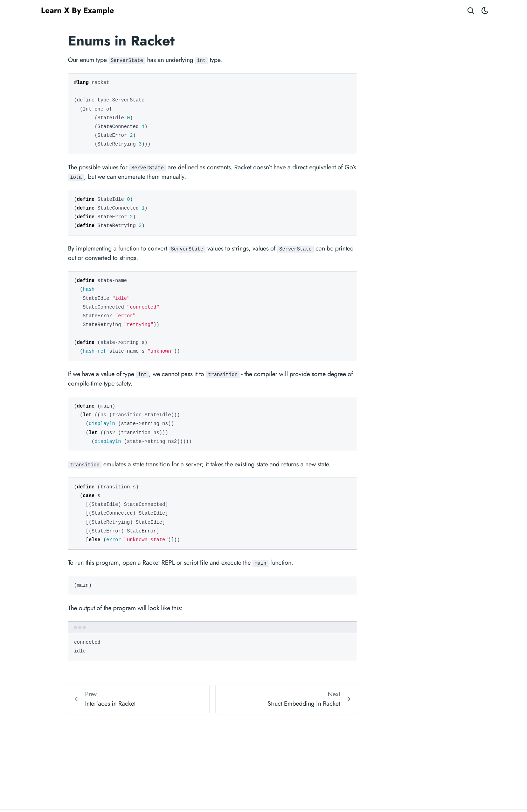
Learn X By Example (78, 10)
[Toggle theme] (485, 10)
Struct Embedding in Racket (304, 704)
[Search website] (471, 10)
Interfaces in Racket (110, 704)
